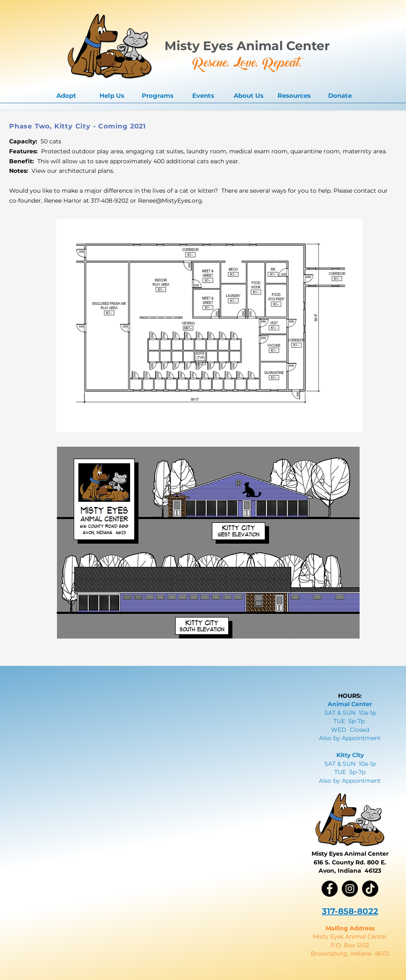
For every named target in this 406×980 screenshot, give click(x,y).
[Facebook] (330, 889)
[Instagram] (350, 889)
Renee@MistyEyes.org (170, 201)
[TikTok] (370, 889)
